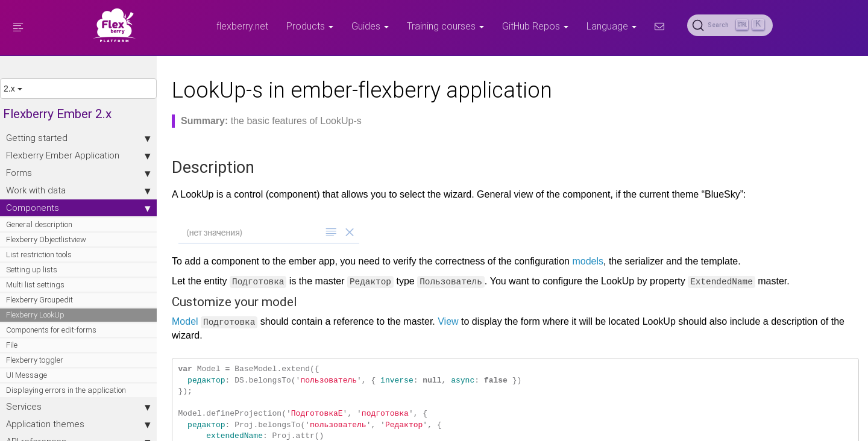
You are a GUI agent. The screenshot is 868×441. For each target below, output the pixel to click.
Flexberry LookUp (35, 315)
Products (310, 26)
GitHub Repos (535, 26)
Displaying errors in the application (66, 390)
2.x (13, 89)
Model (185, 321)
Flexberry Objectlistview (46, 239)
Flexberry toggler (35, 360)
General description (39, 224)
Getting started (78, 138)
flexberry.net (242, 26)
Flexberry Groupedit (39, 300)
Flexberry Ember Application (78, 155)
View (448, 321)
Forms (78, 173)
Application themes (78, 424)
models (588, 261)
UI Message (27, 375)
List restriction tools (39, 255)
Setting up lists (32, 270)
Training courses (445, 26)
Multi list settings (35, 285)
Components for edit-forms (51, 330)
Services (78, 407)
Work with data (78, 190)
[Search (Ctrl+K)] (730, 25)
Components (78, 208)
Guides (370, 26)
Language (612, 26)
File (12, 345)
